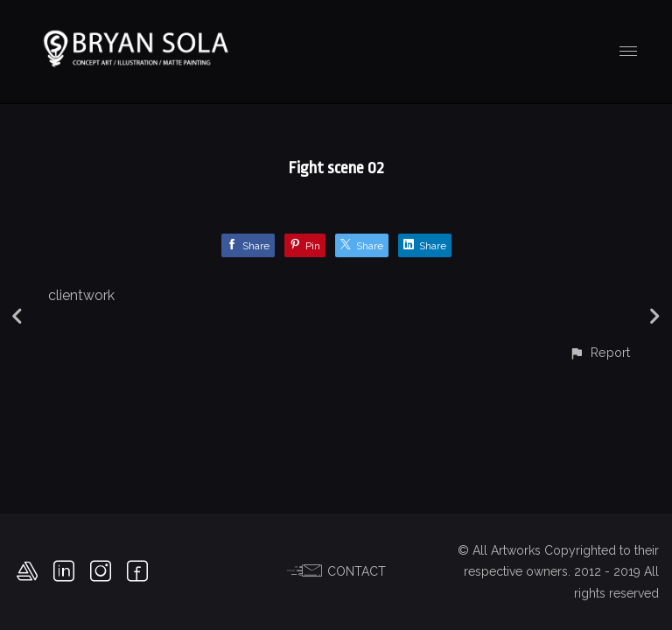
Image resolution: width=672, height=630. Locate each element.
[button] (599, 352)
